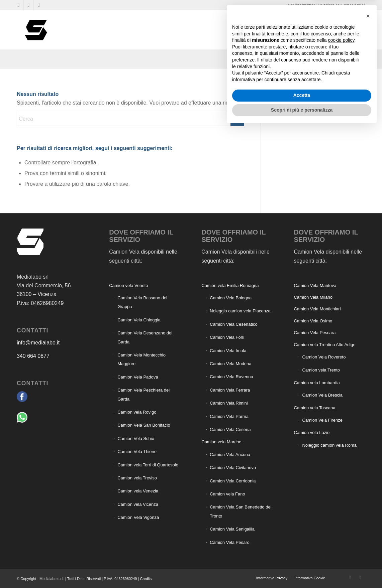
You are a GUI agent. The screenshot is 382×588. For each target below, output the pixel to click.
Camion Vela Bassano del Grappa (142, 302)
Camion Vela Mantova (315, 285)
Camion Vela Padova (138, 377)
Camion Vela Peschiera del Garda (144, 394)
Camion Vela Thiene (137, 452)
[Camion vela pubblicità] (36, 30)
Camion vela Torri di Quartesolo (148, 465)
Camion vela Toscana (314, 408)
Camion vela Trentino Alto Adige (324, 345)
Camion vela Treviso (137, 478)
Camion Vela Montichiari (317, 309)
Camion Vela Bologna (231, 298)
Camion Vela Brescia (322, 395)
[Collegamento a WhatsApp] (29, 5)
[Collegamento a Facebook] (19, 5)
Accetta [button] (302, 555)
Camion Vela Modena (230, 364)
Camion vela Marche (221, 442)
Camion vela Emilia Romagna (230, 285)
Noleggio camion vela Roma (329, 445)
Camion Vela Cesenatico (233, 324)
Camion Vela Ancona (230, 455)
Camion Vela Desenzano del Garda (145, 337)
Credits (146, 579)
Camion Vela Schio (136, 438)
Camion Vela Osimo (313, 321)
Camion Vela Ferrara (230, 390)
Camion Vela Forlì (227, 337)
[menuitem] (262, 30)
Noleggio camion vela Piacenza (240, 311)
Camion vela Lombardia (317, 383)
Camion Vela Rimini (229, 403)
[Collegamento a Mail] (39, 5)
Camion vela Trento (321, 370)
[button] (368, 476)
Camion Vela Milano (313, 297)
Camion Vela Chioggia (139, 320)
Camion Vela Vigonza (138, 517)
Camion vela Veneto (128, 285)
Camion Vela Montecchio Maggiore (141, 359)
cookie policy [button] (341, 500)
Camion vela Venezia (138, 491)
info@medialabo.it (38, 343)
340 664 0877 (33, 356)
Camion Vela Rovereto (324, 357)
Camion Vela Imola (228, 351)
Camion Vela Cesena (230, 429)
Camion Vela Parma (229, 416)
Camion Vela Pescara (315, 333)
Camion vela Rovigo (137, 412)
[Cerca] (360, 30)
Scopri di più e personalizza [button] (302, 570)
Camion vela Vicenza (138, 504)
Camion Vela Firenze (322, 420)
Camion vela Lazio (312, 432)
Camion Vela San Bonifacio (144, 425)
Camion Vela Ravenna (231, 377)
